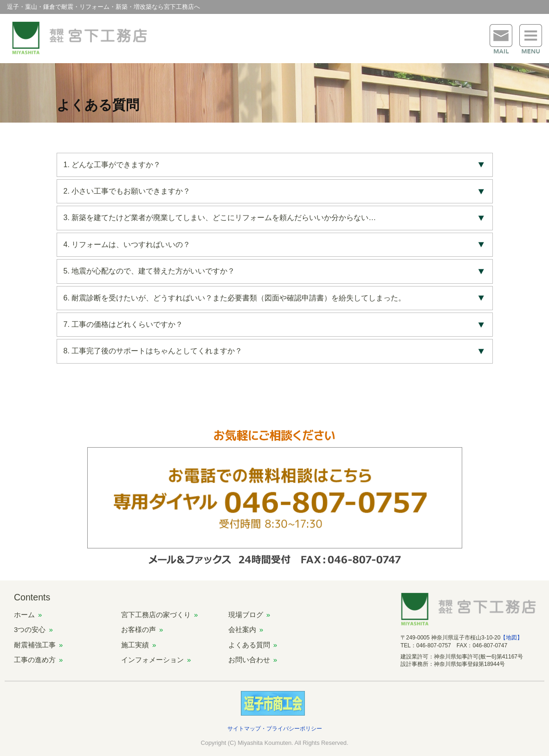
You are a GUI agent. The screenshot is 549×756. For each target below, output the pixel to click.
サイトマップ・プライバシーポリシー (275, 729)
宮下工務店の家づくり (156, 615)
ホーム (24, 615)
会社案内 (242, 629)
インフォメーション (152, 660)
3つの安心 (30, 629)
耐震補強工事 (35, 645)
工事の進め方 (35, 660)
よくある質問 (249, 645)
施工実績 (135, 645)
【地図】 (511, 638)
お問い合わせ (249, 660)
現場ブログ (246, 615)
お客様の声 (139, 629)
